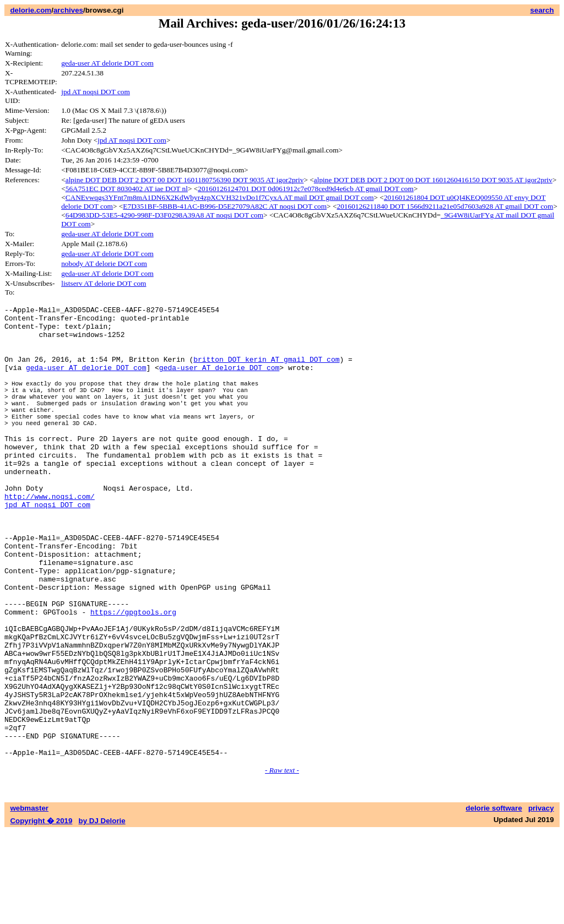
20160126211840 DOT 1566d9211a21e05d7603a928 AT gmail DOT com (445, 206)
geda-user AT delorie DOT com (107, 63)
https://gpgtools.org (133, 676)
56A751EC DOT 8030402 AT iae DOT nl (127, 189)
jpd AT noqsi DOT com (96, 92)
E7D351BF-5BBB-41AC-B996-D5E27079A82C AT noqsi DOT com (225, 206)
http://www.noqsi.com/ (50, 537)
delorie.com (31, 10)
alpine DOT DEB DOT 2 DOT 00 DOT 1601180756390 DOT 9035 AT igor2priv (185, 180)
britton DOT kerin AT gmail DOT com (266, 371)
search (542, 10)
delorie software (494, 901)
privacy (541, 901)
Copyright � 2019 (41, 913)
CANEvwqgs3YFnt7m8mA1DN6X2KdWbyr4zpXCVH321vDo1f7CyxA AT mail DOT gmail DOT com (220, 197)
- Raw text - (282, 863)
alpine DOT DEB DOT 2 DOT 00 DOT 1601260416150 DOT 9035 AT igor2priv (433, 180)
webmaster (29, 901)
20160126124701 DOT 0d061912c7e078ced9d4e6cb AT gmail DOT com (306, 189)
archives (68, 10)
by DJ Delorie (102, 913)
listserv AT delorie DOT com (104, 283)
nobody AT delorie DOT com (104, 263)
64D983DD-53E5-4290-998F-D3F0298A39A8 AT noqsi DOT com (164, 215)
